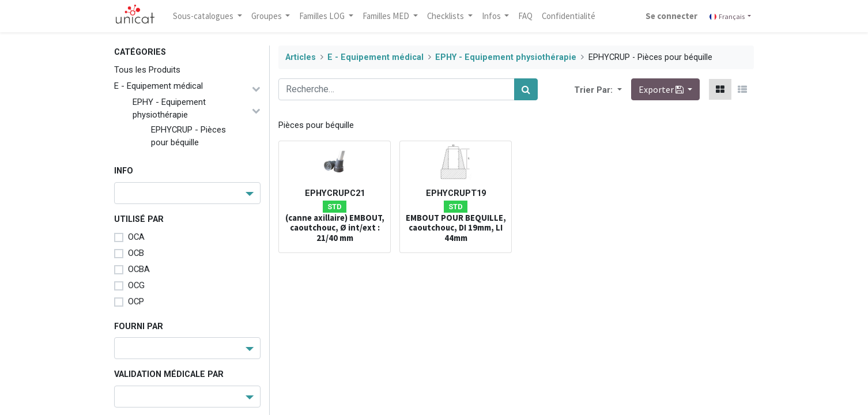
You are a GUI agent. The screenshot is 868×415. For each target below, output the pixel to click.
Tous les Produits (147, 70)
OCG (136, 285)
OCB (136, 253)
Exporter (662, 89)
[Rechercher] (526, 89)
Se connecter (671, 16)
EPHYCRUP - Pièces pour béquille (188, 136)
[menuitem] (526, 16)
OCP (136, 301)
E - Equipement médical (158, 86)
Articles (301, 57)
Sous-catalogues (204, 16)
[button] (618, 89)
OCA (136, 237)
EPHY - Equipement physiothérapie (169, 108)
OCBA (139, 269)
